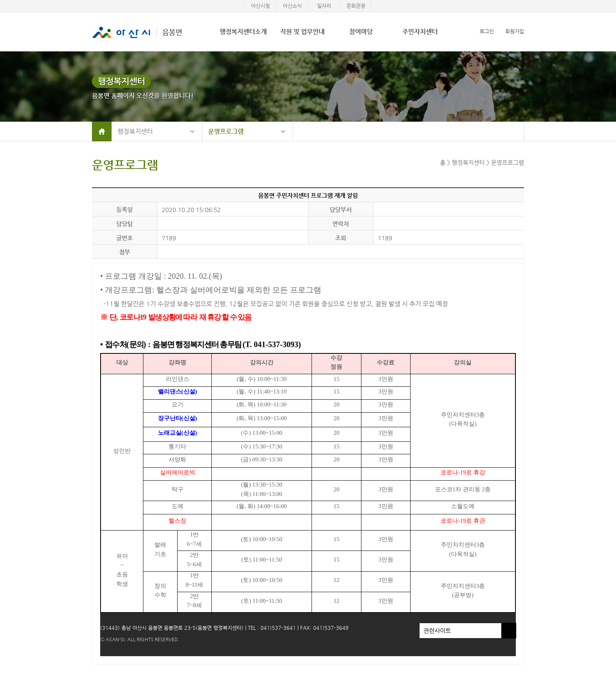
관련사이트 (460, 631)
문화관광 (356, 6)
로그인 (487, 31)
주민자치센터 (420, 32)
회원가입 (515, 31)
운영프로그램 (226, 131)
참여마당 (361, 32)
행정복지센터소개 (243, 32)
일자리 (324, 6)
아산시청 (260, 6)
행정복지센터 (135, 131)
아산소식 (292, 6)
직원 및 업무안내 (302, 32)
